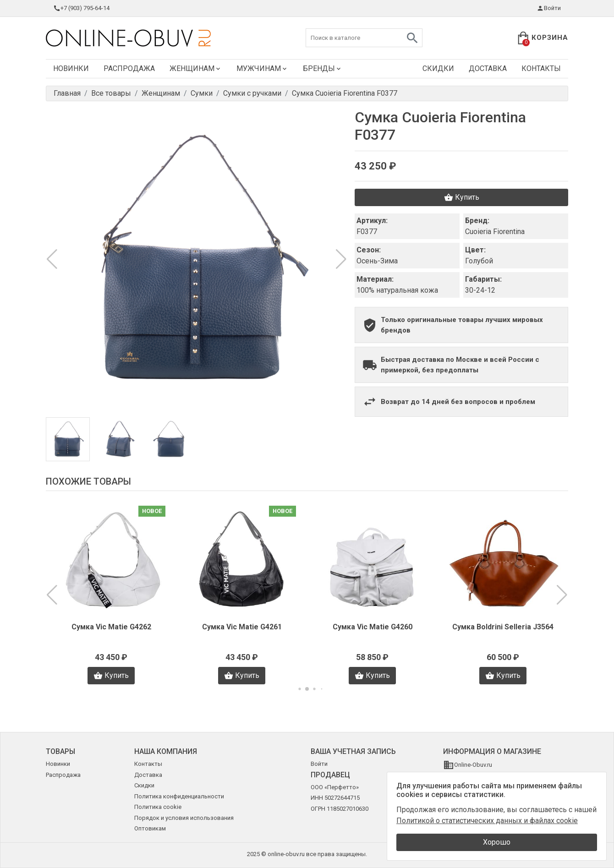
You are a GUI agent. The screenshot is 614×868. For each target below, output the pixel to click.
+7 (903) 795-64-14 (81, 8)
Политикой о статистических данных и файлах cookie (487, 821)
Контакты (541, 68)
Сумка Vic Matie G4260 (373, 627)
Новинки (71, 68)
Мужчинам (262, 68)
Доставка (488, 68)
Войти (549, 8)
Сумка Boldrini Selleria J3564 (503, 627)
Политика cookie (158, 807)
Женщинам (196, 68)
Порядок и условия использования (184, 818)
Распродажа (129, 68)
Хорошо (497, 842)
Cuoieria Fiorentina (495, 232)
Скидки (438, 68)
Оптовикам (150, 828)
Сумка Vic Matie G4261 (242, 627)
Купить (462, 197)
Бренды (323, 68)
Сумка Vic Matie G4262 (111, 627)
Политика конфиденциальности (179, 796)
